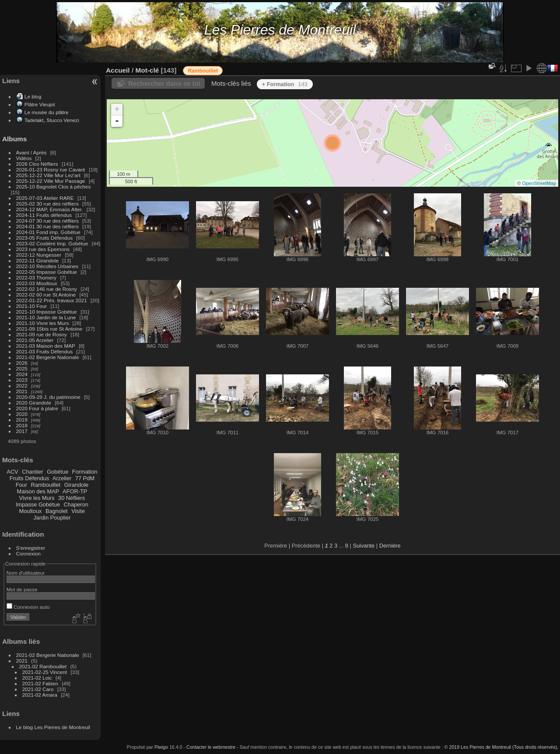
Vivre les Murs (37, 498)
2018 (22, 425)
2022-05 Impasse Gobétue (47, 272)
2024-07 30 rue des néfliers (47, 221)
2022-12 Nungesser (39, 255)
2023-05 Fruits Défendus (45, 238)
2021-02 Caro (38, 689)
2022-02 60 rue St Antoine (46, 295)
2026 (22, 363)
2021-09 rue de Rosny (42, 334)
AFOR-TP (75, 491)
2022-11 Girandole (37, 260)
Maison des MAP (38, 491)
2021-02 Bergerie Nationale (48, 357)
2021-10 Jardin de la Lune (46, 317)
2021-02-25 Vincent (45, 672)
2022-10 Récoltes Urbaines (47, 266)
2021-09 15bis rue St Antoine (49, 329)
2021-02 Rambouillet (43, 666)
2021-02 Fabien (40, 683)
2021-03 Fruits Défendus (45, 351)
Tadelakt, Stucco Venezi (52, 120)
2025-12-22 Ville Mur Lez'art (48, 175)
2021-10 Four (32, 306)
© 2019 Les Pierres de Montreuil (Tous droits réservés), (501, 747)
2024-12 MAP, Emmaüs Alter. (50, 209)
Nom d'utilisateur (26, 573)
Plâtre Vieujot (40, 104)
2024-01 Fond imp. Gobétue (48, 232)
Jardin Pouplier (52, 518)
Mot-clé (147, 70)
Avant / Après (31, 152)
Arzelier (62, 478)
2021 (22, 391)
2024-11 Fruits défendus (44, 215)
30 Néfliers (72, 498)
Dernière (390, 546)
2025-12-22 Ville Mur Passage (51, 181)
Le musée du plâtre (47, 112)
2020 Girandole (34, 403)
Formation (85, 472)
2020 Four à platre (37, 408)
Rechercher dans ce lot (164, 83)
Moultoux (31, 511)
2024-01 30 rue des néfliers (48, 226)
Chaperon (76, 504)
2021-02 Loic (37, 678)
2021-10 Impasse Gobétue (47, 312)
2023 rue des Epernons (43, 249)
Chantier (32, 472)
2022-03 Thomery (37, 278)
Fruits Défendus (29, 478)
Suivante (364, 546)
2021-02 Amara (40, 695)
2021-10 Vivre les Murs (43, 323)
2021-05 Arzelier (35, 340)
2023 (22, 380)
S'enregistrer (31, 548)
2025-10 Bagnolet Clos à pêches (54, 187)
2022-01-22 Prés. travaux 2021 (52, 300)
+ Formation (285, 84)
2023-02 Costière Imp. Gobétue (52, 243)
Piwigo (161, 747)
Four (21, 485)
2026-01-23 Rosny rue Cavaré (51, 169)
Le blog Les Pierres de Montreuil (53, 727)
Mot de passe (22, 589)
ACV (12, 472)
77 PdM (85, 478)
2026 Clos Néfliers (37, 164)
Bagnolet (57, 511)
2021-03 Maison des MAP (46, 346)
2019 (22, 420)
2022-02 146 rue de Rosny (47, 289)
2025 (22, 368)
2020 (22, 414)
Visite (78, 511)
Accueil (118, 70)
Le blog (33, 96)
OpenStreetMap (539, 183)
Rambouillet (46, 485)
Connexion (28, 553)
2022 (22, 386)
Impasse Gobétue (38, 504)
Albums (14, 139)
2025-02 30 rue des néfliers (47, 204)
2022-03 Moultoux (37, 283)
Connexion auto (28, 607)
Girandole (77, 485)
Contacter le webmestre (211, 747)
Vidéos (24, 158)
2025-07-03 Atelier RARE (45, 198)
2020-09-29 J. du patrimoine (48, 397)
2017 (22, 431)
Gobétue (58, 472)
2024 (22, 374)
